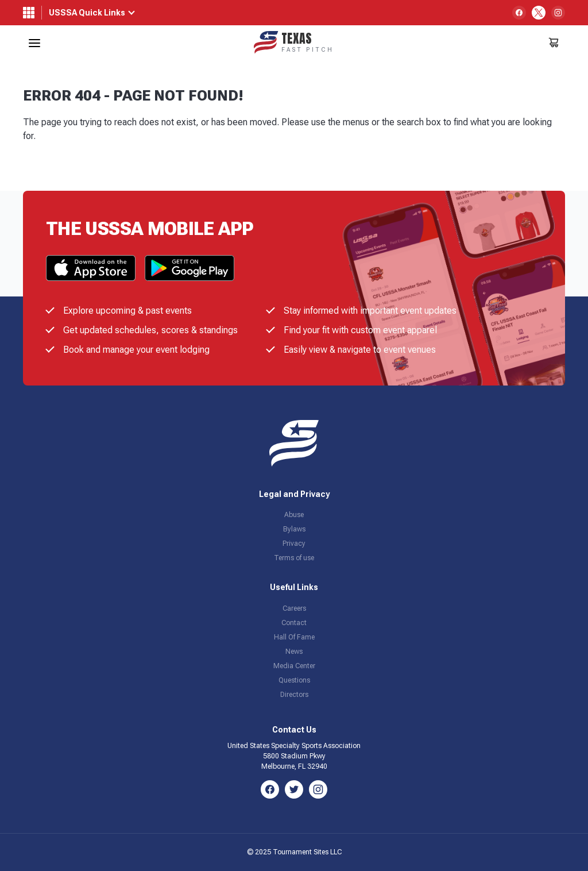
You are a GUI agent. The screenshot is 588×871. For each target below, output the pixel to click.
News (294, 652)
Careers (294, 608)
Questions (294, 680)
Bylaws (294, 529)
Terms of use (294, 558)
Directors (294, 695)
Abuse (294, 515)
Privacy (294, 544)
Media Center (294, 666)
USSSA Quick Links (87, 13)
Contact (294, 623)
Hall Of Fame (294, 637)
